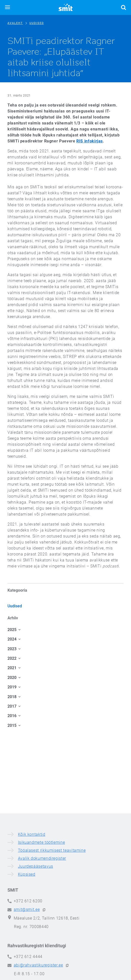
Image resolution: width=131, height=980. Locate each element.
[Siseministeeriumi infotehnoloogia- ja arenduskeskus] (66, 7)
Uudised (37, 23)
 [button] (124, 7)
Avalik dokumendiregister (42, 949)
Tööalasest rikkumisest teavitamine (52, 941)
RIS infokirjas (90, 141)
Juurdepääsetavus (36, 957)
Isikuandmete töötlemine (42, 933)
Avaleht (15, 23)
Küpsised (27, 965)
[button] (7, 7)
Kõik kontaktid (32, 926)
